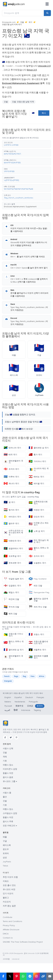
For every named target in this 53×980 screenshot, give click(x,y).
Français (40, 697)
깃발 (22, 22)
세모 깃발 (35, 586)
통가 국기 (35, 455)
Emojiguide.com (9, 22)
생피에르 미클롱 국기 (38, 657)
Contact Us (8, 938)
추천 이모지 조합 (10, 877)
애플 (5, 837)
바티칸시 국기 (12, 517)
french (7, 676)
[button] (26, 144)
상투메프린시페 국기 (38, 503)
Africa (42, 676)
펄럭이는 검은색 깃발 (38, 600)
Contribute (8, 917)
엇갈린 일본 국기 (14, 579)
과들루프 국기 (37, 650)
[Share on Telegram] (30, 976)
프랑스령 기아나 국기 (13, 635)
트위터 (6, 853)
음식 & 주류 (8, 822)
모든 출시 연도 (9, 885)
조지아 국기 (11, 469)
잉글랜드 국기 (12, 586)
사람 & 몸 (7, 793)
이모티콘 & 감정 (10, 769)
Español (18, 697)
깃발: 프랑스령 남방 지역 (23, 102)
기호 (5, 761)
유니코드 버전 (9, 889)
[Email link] (50, 976)
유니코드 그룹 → (10, 781)
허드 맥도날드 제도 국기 (39, 541)
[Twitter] (11, 737)
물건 (5, 797)
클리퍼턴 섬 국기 (39, 448)
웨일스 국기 (11, 592)
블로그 (6, 898)
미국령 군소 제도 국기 (39, 524)
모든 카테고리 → (10, 826)
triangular (8, 681)
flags (16, 676)
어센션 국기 (36, 510)
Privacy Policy (9, 925)
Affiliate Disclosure (11, 930)
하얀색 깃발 (11, 599)
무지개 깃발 (11, 607)
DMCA (6, 934)
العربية (7, 710)
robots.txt (16, 959)
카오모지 (7, 902)
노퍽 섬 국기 (37, 531)
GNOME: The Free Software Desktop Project (23, 942)
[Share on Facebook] (3, 976)
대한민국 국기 (12, 541)
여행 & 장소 (8, 765)
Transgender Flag (39, 592)
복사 (44, 113)
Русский (8, 706)
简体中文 (20, 706)
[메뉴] (47, 4)
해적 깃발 (10, 614)
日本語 (30, 706)
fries (33, 676)
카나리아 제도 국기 (39, 470)
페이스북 (7, 845)
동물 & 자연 (8, 773)
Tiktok (5, 866)
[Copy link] (43, 976)
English (8, 697)
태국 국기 (10, 455)
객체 (5, 757)
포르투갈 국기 (12, 556)
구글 (5, 841)
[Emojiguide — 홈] (5, 723)
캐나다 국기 (11, 484)
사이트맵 (6, 959)
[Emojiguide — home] (14, 4)
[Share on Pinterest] (16, 976)
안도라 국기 (36, 517)
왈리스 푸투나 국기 (39, 549)
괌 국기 (9, 502)
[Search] (47, 13)
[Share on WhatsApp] (23, 976)
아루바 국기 (11, 477)
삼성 (5, 858)
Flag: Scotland (38, 579)
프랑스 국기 (36, 634)
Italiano (8, 702)
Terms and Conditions (13, 921)
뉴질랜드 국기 (37, 563)
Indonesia (26, 710)
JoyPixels (7, 862)
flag (24, 676)
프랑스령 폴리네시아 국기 (38, 643)
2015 (9, 87)
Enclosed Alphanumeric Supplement (20, 207)
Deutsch (29, 697)
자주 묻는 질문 (9, 906)
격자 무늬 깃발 (38, 607)
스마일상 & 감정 (10, 813)
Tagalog (37, 710)
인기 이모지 (8, 894)
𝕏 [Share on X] (10, 976)
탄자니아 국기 (12, 448)
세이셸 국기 (36, 484)
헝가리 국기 (11, 510)
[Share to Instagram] (36, 976)
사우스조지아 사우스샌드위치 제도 (13, 533)
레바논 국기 (36, 477)
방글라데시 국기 (13, 549)
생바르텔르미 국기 (13, 462)
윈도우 (6, 849)
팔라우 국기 (11, 524)
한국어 (40, 706)
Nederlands (20, 702)
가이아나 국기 (37, 461)
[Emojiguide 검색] (23, 13)
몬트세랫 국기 (12, 563)
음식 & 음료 (8, 777)
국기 (30, 22)
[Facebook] (5, 737)
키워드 (6, 881)
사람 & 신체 (8, 748)
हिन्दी (16, 710)
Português (33, 702)
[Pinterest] (16, 737)
